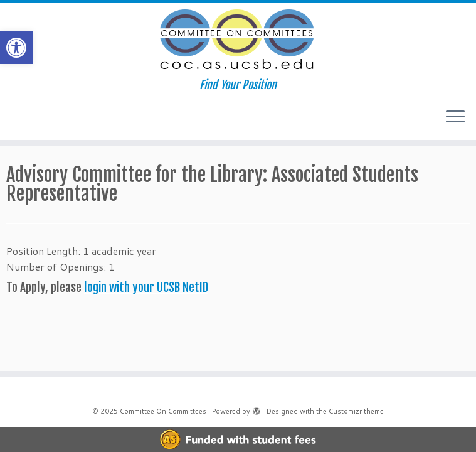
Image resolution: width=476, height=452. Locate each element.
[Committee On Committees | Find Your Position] (238, 41)
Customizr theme (356, 411)
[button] (16, 48)
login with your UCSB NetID (146, 288)
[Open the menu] (455, 117)
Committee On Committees (163, 411)
